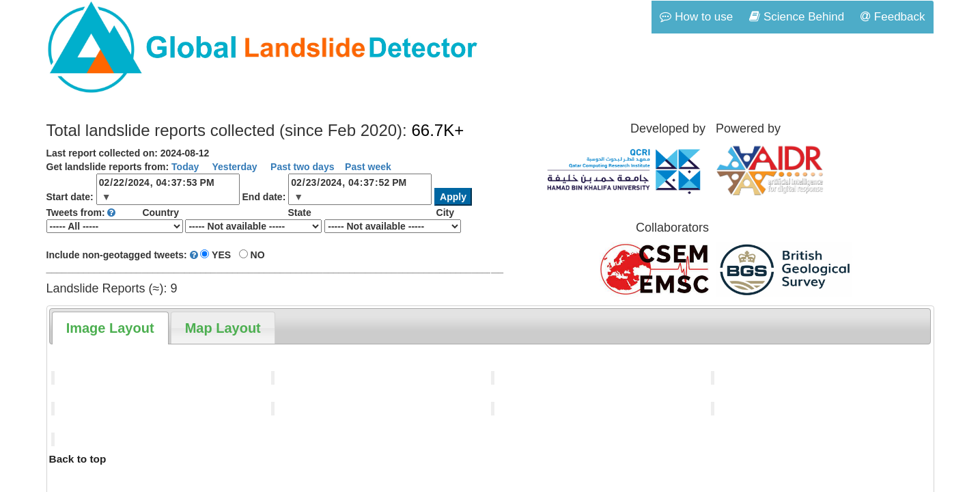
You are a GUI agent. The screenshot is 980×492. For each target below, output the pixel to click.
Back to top (78, 459)
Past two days (301, 167)
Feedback (893, 17)
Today (185, 167)
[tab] (110, 328)
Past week (368, 167)
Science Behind (797, 17)
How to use (696, 17)
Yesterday (234, 167)
